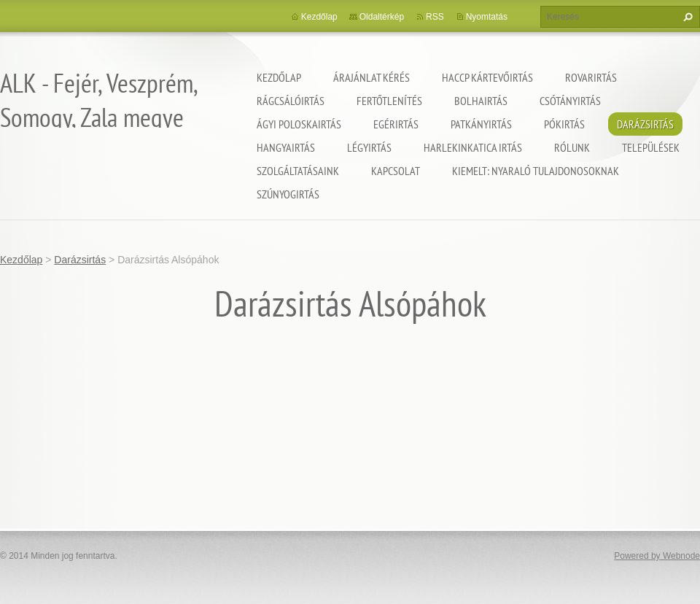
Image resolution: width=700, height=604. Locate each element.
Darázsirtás (645, 124)
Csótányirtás (570, 101)
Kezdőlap (279, 77)
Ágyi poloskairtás (299, 124)
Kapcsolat (396, 171)
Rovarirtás (591, 77)
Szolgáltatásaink (298, 171)
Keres (686, 17)
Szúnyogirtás (288, 194)
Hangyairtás (286, 147)
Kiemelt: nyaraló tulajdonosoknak (536, 171)
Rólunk (572, 147)
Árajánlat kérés (372, 77)
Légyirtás (369, 147)
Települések (651, 147)
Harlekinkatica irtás (473, 147)
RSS (435, 17)
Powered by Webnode (657, 556)
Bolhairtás (481, 101)
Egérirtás (396, 124)
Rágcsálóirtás (291, 101)
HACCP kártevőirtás (487, 77)
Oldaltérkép (382, 17)
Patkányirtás (481, 124)
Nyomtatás (487, 17)
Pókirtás (564, 124)
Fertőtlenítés (389, 101)
